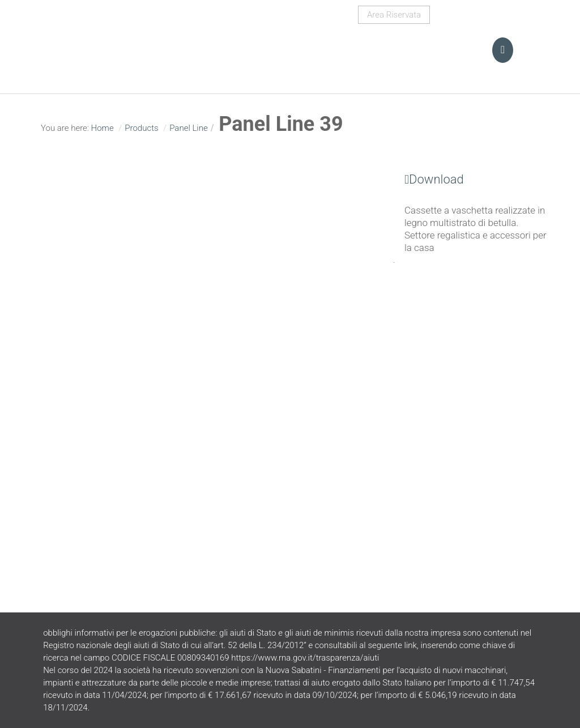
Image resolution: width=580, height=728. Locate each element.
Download (428, 179)
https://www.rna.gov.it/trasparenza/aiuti (305, 658)
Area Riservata (394, 15)
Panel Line (189, 128)
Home (103, 128)
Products (141, 128)
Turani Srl (123, 42)
